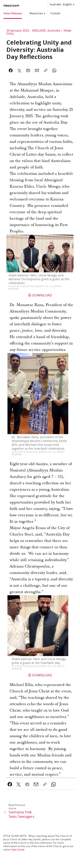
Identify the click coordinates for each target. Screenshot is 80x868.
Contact (55, 13)
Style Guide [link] (18, 850)
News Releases (13, 13)
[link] (10, 784)
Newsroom (11, 6)
